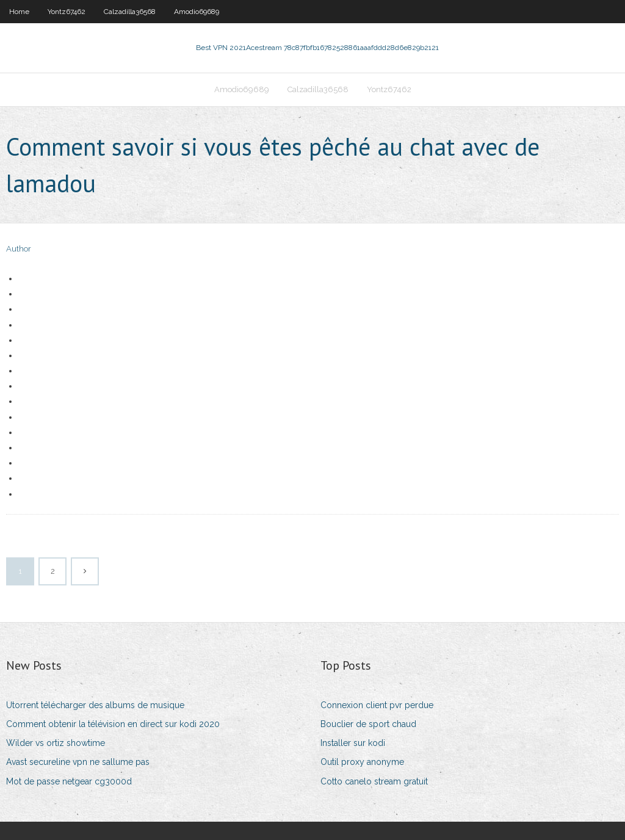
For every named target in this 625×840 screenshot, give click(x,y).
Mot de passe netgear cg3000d (69, 781)
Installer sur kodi (353, 743)
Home (19, 12)
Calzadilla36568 (130, 12)
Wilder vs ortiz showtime (56, 743)
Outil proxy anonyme (362, 762)
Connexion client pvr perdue (377, 705)
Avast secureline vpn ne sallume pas (78, 762)
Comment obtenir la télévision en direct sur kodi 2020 (113, 724)
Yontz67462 (67, 12)
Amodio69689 (197, 12)
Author (19, 249)
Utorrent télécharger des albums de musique (95, 705)
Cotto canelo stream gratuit (374, 781)
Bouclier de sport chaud (368, 724)
